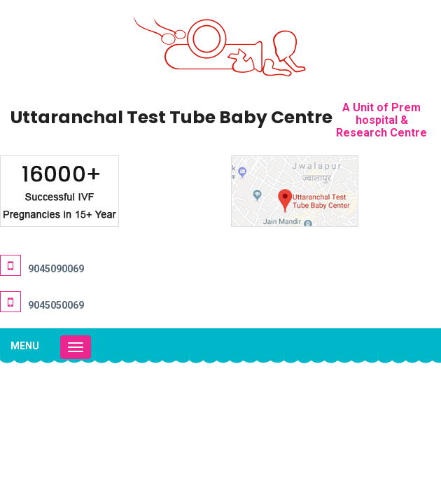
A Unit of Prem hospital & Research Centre (381, 120)
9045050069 (56, 305)
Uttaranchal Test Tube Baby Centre (171, 117)
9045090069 (56, 269)
